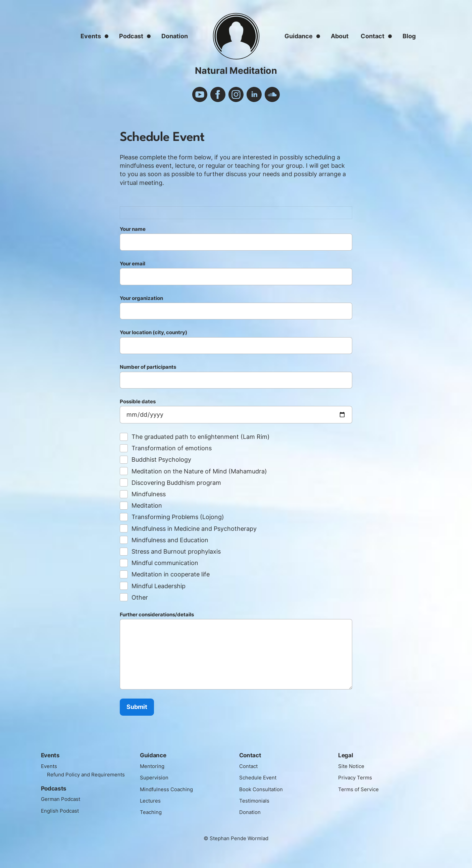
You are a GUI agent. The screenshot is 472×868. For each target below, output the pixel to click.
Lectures (152, 801)
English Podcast (62, 819)
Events (91, 36)
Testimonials (256, 801)
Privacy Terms (357, 777)
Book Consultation (264, 789)
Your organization (236, 309)
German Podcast (64, 808)
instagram (236, 94)
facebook (218, 94)
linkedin (254, 94)
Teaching (152, 812)
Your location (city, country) (236, 343)
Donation (175, 36)
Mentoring (153, 766)
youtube (200, 94)
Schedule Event (260, 777)
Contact (373, 36)
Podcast (131, 36)
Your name (236, 240)
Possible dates (236, 413)
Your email (236, 274)
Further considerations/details (236, 652)
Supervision (155, 777)
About (340, 36)
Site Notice (353, 766)
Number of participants (236, 378)
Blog (409, 36)
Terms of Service (361, 789)
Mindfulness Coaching (170, 789)
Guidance (299, 36)
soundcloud (272, 94)
